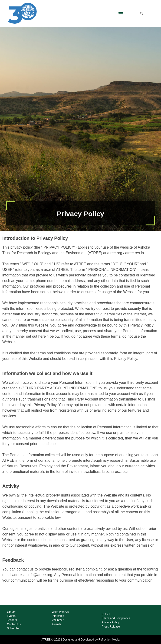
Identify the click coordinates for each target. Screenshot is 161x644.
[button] (121, 13)
